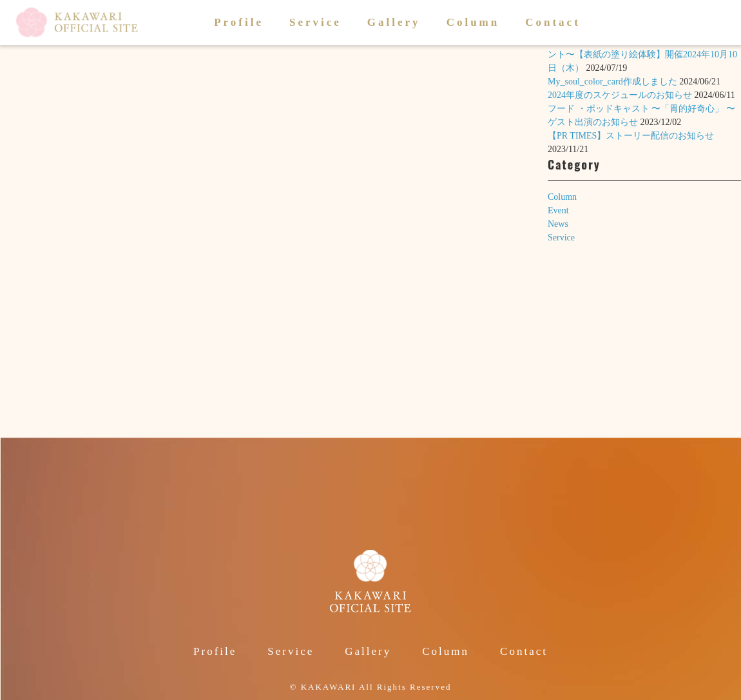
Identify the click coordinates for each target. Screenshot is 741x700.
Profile (239, 22)
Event (558, 210)
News (558, 224)
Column (473, 22)
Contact (553, 22)
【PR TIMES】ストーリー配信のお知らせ (631, 136)
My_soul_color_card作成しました (612, 82)
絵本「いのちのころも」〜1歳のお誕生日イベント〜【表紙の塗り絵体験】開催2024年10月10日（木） (642, 54)
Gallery (394, 22)
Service (315, 22)
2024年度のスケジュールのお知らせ (620, 95)
